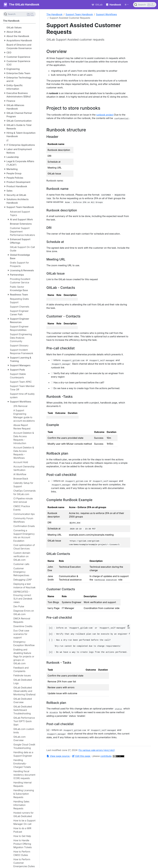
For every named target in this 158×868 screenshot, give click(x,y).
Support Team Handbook (79, 14)
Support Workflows (106, 14)
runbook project (105, 115)
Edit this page (81, 756)
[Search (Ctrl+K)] (145, 5)
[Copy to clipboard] (128, 626)
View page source (58, 756)
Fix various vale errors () (97, 750)
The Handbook (54, 14)
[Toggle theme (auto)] (126, 5)
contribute (106, 756)
